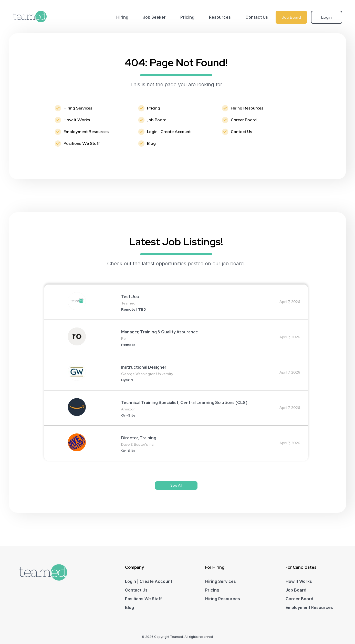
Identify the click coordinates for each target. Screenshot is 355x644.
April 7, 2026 (290, 302)
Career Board (244, 120)
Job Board (291, 17)
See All (176, 485)
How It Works (77, 120)
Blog (151, 143)
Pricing (187, 17)
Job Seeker (154, 17)
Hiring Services (78, 108)
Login (326, 17)
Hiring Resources (247, 108)
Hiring (122, 17)
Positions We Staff (82, 143)
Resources (220, 17)
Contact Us (257, 17)
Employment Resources (86, 132)
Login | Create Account (169, 132)
